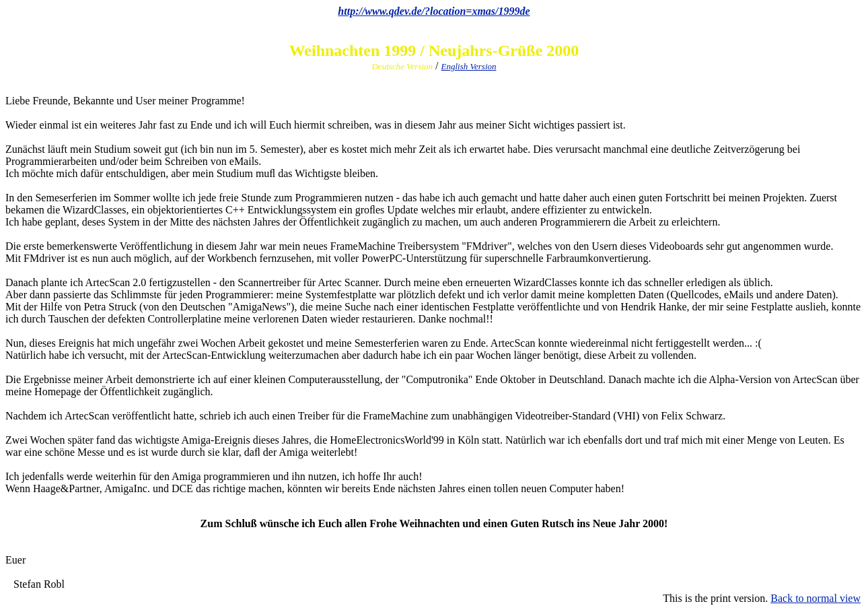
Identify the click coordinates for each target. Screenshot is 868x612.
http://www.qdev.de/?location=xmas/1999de (434, 11)
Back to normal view (816, 598)
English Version (469, 66)
